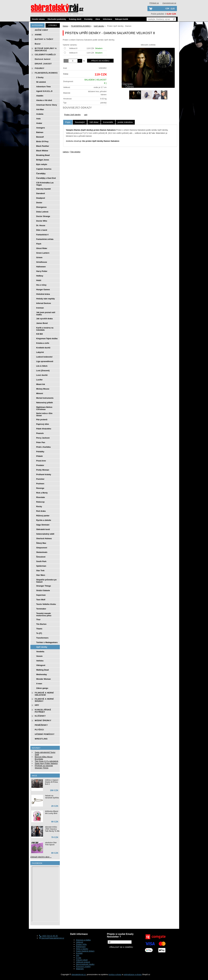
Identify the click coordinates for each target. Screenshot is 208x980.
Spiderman (41, 566)
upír (86, 115)
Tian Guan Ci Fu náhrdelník (46, 761)
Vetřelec (40, 661)
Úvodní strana (38, 19)
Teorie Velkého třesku (46, 604)
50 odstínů (41, 82)
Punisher (40, 479)
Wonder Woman (43, 679)
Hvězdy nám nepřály (46, 299)
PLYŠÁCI (39, 730)
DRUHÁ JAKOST (43, 64)
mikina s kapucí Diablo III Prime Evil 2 (52, 782)
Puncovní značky (83, 966)
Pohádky (40, 452)
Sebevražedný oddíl (45, 534)
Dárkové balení (43, 59)
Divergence (41, 207)
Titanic (39, 629)
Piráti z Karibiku (43, 447)
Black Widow (42, 151)
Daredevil (41, 193)
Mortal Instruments (45, 398)
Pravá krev (41, 461)
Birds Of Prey (42, 141)
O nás (79, 958)
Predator (40, 465)
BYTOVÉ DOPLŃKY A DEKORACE (46, 49)
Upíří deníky (42, 647)
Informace (108, 19)
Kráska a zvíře (43, 343)
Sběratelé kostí (43, 529)
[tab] (68, 122)
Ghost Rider (42, 248)
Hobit (39, 280)
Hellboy (40, 276)
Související (80, 122)
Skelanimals (42, 552)
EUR (173, 8)
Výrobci (53, 25)
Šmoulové (41, 557)
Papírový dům (43, 424)
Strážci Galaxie (43, 590)
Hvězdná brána (43, 294)
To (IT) (39, 633)
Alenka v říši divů (44, 100)
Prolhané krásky (44, 474)
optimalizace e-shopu (133, 974)
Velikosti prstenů (83, 962)
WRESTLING (41, 739)
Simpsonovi (42, 548)
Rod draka (41, 511)
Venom (39, 656)
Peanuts (40, 433)
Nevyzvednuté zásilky (85, 964)
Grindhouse (42, 262)
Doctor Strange (43, 216)
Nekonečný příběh (45, 403)
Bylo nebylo (42, 164)
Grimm (39, 257)
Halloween (41, 267)
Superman (41, 595)
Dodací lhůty (81, 944)
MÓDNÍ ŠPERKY (43, 720)
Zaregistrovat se (169, 3)
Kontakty (88, 19)
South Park (41, 561)
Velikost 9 (73, 53)
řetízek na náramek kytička (52, 797)
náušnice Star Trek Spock (51, 844)
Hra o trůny (41, 285)
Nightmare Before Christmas (44, 408)
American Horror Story (47, 105)
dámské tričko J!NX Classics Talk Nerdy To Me (52, 829)
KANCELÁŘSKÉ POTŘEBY (43, 711)
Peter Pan (41, 442)
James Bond (42, 323)
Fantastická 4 (42, 235)
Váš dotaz (94, 122)
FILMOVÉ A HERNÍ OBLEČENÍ (44, 694)
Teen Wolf (41, 600)
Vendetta (40, 652)
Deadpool (41, 198)
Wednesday (42, 674)
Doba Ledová (42, 212)
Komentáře (108, 122)
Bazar (38, 44)
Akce (98, 19)
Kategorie (37, 25)
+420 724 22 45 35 (48, 936)
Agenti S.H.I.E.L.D (44, 91)
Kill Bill (39, 334)
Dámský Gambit (43, 189)
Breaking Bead (43, 155)
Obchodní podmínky (57, 19)
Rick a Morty (42, 493)
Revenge (40, 488)
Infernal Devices (44, 303)
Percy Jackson (43, 438)
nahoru (66, 152)
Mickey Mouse (43, 389)
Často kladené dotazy (85, 951)
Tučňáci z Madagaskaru (47, 642)
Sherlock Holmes (44, 538)
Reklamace (81, 947)
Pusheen (40, 484)
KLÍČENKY (40, 716)
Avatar (39, 123)
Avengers (41, 128)
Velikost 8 (73, 48)
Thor (38, 620)
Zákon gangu (42, 688)
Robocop (40, 502)
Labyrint (40, 352)
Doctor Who (42, 221)
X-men (39, 684)
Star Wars (41, 575)
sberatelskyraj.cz (79, 974)
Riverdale (41, 497)
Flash (39, 244)
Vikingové (41, 665)
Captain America (44, 169)
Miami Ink (41, 384)
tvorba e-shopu (115, 974)
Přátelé (39, 456)
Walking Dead (42, 670)
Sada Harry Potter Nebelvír (46, 763)
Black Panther (43, 146)
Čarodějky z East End (46, 178)
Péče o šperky (82, 949)
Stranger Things (44, 586)
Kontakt (79, 953)
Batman (40, 132)
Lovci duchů (42, 375)
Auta (38, 119)
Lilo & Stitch (42, 366)
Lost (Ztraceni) (43, 371)
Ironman (40, 308)
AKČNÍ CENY (41, 30)
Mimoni (40, 393)
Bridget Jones (43, 160)
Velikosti (80, 942)
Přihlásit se (154, 3)
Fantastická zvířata (45, 239)
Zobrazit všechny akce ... (41, 857)
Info (78, 955)
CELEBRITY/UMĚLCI (45, 55)
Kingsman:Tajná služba (47, 338)
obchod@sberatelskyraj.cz (52, 938)
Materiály (80, 969)
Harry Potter (42, 271)
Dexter (39, 203)
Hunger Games (43, 289)
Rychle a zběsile (44, 520)
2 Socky (40, 77)
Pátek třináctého (44, 429)
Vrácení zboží (82, 960)
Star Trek (40, 571)
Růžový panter (43, 516)
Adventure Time (43, 87)
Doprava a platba (83, 940)
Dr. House (41, 225)
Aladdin (40, 96)
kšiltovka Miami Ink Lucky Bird (52, 812)
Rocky (39, 506)
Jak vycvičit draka (44, 319)
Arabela (40, 114)
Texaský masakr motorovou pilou (44, 614)
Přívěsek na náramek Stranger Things (44, 767)
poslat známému (125, 122)
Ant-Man (40, 109)
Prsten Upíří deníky (72, 115)
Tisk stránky (75, 152)
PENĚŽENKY (41, 725)
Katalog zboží (75, 19)
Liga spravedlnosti (45, 361)
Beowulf (40, 137)
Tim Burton (41, 624)
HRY (37, 705)
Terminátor (41, 609)
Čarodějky (41, 173)
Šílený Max (41, 543)
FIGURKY (40, 68)
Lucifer (39, 380)
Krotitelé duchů (43, 348)
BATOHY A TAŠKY (44, 39)
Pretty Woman (43, 470)
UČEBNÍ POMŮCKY (45, 734)
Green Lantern (43, 253)
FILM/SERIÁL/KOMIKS (46, 73)
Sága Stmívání (43, 525)
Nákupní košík (122, 19)
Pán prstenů (42, 420)
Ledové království (44, 357)
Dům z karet (42, 230)
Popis (68, 122)
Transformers (42, 638)
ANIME (38, 35)
